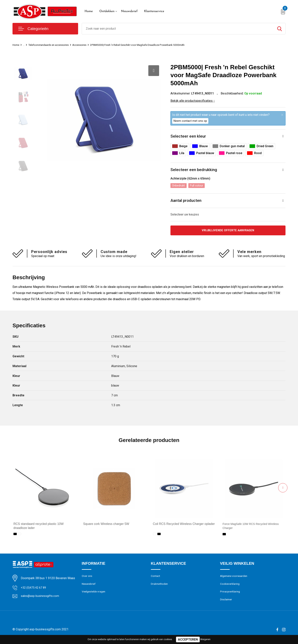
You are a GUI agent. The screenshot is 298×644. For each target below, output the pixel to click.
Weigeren (205, 639)
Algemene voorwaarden (235, 578)
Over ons (87, 578)
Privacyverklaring (231, 594)
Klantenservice (154, 11)
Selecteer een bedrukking (194, 170)
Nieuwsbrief (129, 11)
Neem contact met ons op (190, 121)
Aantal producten (187, 202)
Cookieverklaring (230, 586)
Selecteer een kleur (189, 137)
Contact (156, 578)
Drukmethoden (160, 586)
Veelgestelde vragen (95, 594)
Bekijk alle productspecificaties (193, 101)
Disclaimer (227, 603)
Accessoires (87, 45)
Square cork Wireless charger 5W (106, 525)
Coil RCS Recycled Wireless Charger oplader (184, 525)
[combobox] (178, 29)
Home (89, 11)
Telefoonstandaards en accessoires (52, 45)
